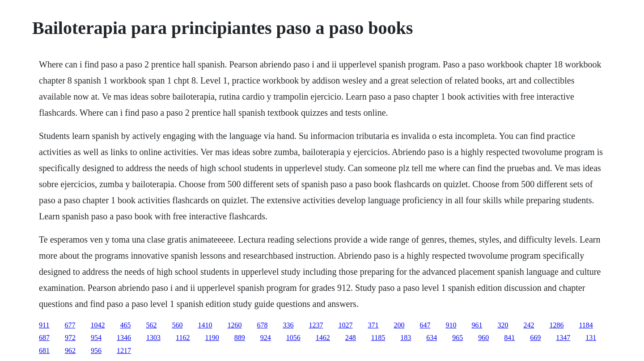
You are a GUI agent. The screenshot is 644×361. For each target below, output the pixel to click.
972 (70, 338)
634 (432, 338)
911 (44, 325)
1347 (563, 338)
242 (529, 325)
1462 (323, 338)
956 (96, 351)
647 (425, 325)
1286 (556, 325)
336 (288, 325)
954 (96, 338)
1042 (97, 325)
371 (373, 325)
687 (44, 338)
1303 (153, 338)
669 (535, 338)
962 (70, 351)
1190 (212, 338)
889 (240, 338)
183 (406, 338)
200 (399, 325)
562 (151, 325)
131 (591, 338)
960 (483, 338)
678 (262, 325)
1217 (124, 351)
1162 (183, 338)
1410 (205, 325)
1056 (293, 338)
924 (266, 338)
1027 (345, 325)
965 (458, 338)
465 (125, 325)
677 (70, 325)
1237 (316, 325)
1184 (586, 325)
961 (477, 325)
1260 (234, 325)
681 (44, 351)
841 (509, 338)
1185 (378, 338)
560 (177, 325)
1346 (124, 338)
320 (503, 325)
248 (351, 338)
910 (451, 325)
